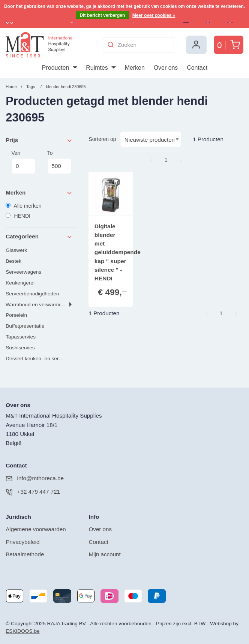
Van (23, 162)
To (59, 162)
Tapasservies (21, 337)
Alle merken (23, 206)
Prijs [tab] (39, 140)
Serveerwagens (23, 272)
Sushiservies (20, 348)
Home (11, 87)
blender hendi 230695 (66, 87)
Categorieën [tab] (39, 237)
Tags (31, 87)
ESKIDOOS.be (22, 631)
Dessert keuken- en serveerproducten (41, 359)
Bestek (13, 261)
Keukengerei (20, 283)
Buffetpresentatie (25, 326)
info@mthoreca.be (35, 479)
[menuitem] (59, 68)
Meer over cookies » (154, 15)
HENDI (18, 216)
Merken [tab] (39, 193)
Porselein (16, 315)
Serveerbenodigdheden (32, 294)
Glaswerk (16, 250)
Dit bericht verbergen (103, 15)
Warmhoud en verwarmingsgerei (41, 305)
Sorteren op (102, 139)
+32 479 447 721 (33, 492)
